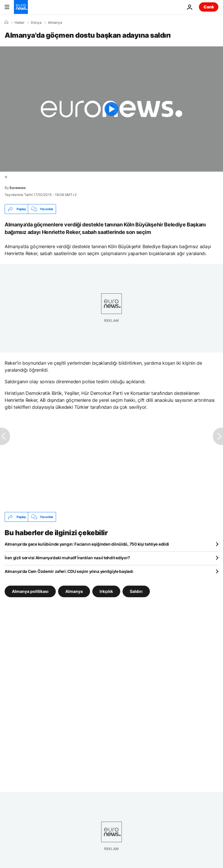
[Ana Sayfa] (6, 22)
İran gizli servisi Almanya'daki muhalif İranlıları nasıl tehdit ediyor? (67, 558)
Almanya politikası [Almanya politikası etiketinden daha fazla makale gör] (30, 591)
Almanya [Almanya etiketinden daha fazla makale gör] (74, 591)
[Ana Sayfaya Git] (21, 7)
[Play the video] (111, 109)
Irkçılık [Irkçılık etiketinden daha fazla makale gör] (106, 591)
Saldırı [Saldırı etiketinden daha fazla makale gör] (136, 591)
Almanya (55, 23)
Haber (19, 23)
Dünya (36, 23)
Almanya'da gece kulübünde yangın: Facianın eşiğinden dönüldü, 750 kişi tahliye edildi (87, 544)
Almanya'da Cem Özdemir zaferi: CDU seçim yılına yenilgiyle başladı (69, 571)
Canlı (209, 7)
